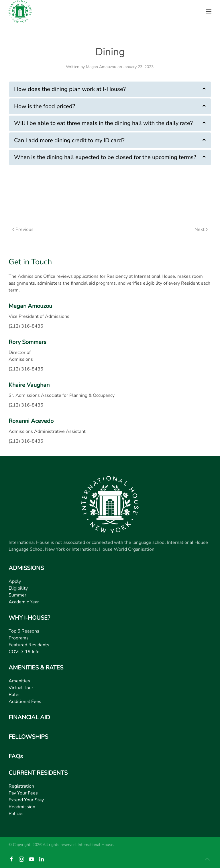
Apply (15, 581)
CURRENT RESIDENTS (38, 773)
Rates (15, 695)
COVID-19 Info (24, 652)
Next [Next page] (201, 229)
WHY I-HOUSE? (29, 618)
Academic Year (24, 602)
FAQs (16, 756)
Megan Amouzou (101, 67)
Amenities (19, 681)
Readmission (22, 807)
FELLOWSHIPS (28, 737)
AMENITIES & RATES (36, 668)
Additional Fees (25, 701)
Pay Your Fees (23, 793)
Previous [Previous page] (23, 229)
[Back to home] (20, 11)
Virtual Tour (21, 688)
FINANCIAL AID (29, 717)
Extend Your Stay (26, 800)
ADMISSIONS (26, 568)
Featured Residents (29, 645)
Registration (21, 786)
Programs (19, 638)
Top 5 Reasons (24, 631)
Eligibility (18, 588)
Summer (17, 595)
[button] (209, 11)
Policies (17, 814)
